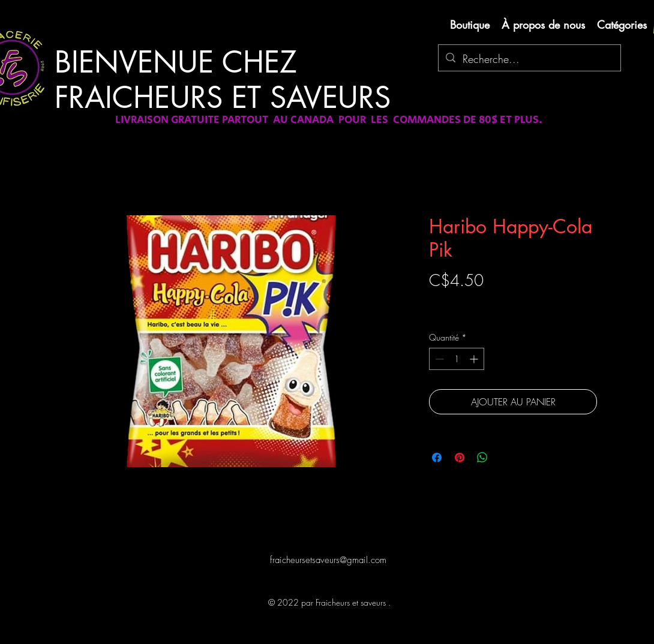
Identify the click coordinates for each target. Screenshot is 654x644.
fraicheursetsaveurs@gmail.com (328, 560)
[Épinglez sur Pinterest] (460, 458)
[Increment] (475, 359)
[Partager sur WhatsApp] (482, 458)
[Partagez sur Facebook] (437, 458)
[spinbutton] (457, 359)
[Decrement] (438, 359)
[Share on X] (505, 458)
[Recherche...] (529, 59)
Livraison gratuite (458, 301)
